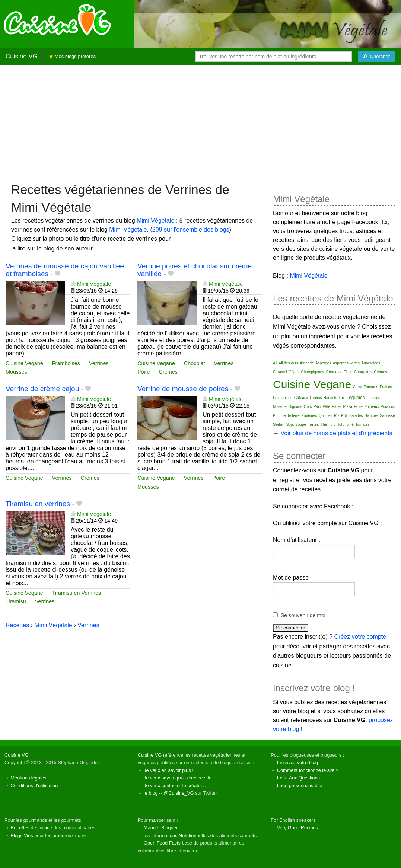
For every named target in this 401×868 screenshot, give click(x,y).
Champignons (313, 372)
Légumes (355, 398)
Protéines (309, 416)
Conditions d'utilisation (34, 786)
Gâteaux (301, 398)
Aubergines (371, 363)
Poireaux (371, 407)
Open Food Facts (162, 843)
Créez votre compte (360, 637)
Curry (357, 387)
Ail (275, 363)
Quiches (326, 416)
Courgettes (363, 372)
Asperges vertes (346, 363)
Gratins (316, 398)
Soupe (301, 425)
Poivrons (388, 407)
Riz (337, 416)
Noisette (280, 407)
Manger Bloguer (161, 828)
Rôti (344, 416)
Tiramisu (16, 601)
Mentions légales (28, 778)
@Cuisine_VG (179, 793)
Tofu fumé (346, 425)
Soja (290, 425)
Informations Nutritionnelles (180, 835)
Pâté (326, 407)
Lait (342, 398)
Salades (356, 416)
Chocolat (195, 363)
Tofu (332, 425)
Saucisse (387, 416)
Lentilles (373, 398)
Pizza (348, 407)
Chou (348, 372)
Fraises (386, 387)
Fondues (371, 387)
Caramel (280, 372)
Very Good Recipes (297, 828)
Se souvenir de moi (303, 615)
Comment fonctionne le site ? (308, 770)
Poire (144, 372)
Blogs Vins (22, 835)
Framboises (66, 363)
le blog (151, 793)
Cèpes (294, 372)
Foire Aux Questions (298, 778)
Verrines (99, 363)
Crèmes (168, 372)
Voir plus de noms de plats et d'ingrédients (336, 433)
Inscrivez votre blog (297, 762)
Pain (317, 407)
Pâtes (337, 407)
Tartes (314, 424)
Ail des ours (289, 363)
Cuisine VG (22, 56)
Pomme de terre (286, 416)
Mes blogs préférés (72, 56)
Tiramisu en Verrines (77, 593)
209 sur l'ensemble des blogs (191, 229)
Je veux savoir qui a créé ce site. (178, 778)
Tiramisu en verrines (38, 504)
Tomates (362, 425)
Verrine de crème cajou (42, 389)
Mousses (16, 372)
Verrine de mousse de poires (183, 389)
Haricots (330, 398)
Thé (324, 425)
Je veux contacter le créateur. (175, 786)
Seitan (279, 424)
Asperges (323, 363)
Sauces (371, 415)
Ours (308, 407)
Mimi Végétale (155, 221)
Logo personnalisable (300, 786)
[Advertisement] (200, 123)
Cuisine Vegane (24, 363)
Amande (307, 363)
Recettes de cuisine (31, 828)
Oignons (295, 407)
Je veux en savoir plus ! (169, 770)
